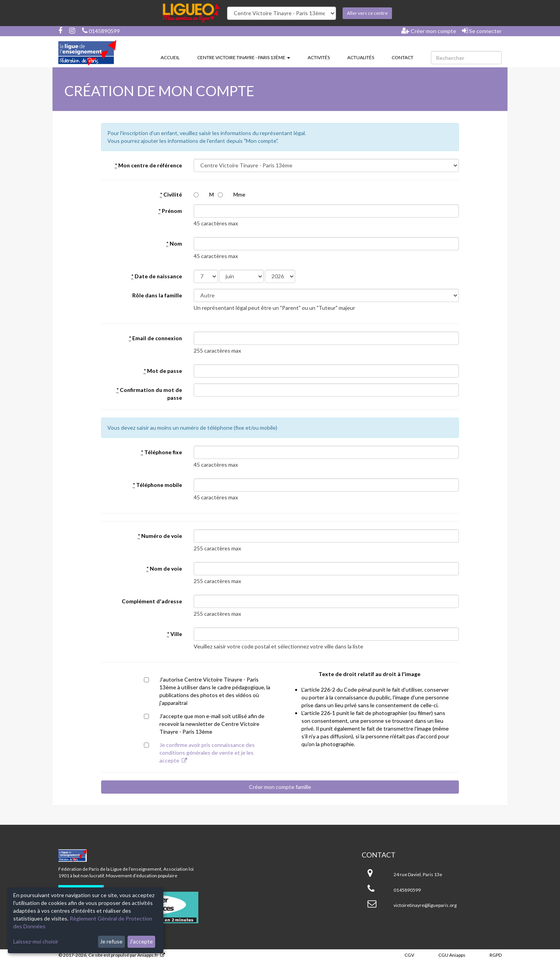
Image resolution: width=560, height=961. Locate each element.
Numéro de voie (160, 536)
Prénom (170, 211)
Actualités (361, 57)
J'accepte (141, 941)
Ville (175, 634)
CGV (409, 955)
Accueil (170, 57)
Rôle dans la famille (157, 295)
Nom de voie (164, 569)
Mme (239, 194)
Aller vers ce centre (367, 13)
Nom (174, 244)
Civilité (171, 195)
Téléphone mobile (157, 485)
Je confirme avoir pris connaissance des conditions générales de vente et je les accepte (207, 753)
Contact (402, 57)
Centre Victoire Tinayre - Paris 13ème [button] (244, 57)
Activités (319, 57)
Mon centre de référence (149, 165)
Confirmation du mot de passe (149, 394)
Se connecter (482, 31)
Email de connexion (156, 338)
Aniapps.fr (148, 955)
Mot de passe (163, 371)
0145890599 (101, 31)
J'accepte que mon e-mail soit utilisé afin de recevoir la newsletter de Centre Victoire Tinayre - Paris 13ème (212, 724)
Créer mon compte (429, 31)
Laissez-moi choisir (36, 941)
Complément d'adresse (152, 601)
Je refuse (111, 941)
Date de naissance (157, 276)
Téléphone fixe (162, 452)
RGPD (496, 955)
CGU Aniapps (452, 955)
